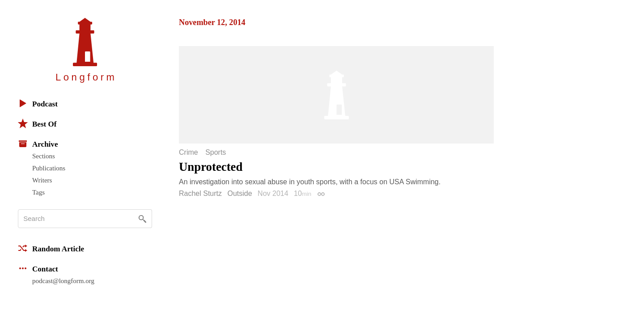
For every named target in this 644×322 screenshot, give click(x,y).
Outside (240, 193)
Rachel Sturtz (200, 193)
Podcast (38, 103)
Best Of (37, 123)
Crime (189, 153)
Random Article (51, 248)
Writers (42, 180)
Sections (44, 156)
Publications (49, 168)
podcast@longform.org (63, 281)
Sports (216, 153)
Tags (38, 192)
